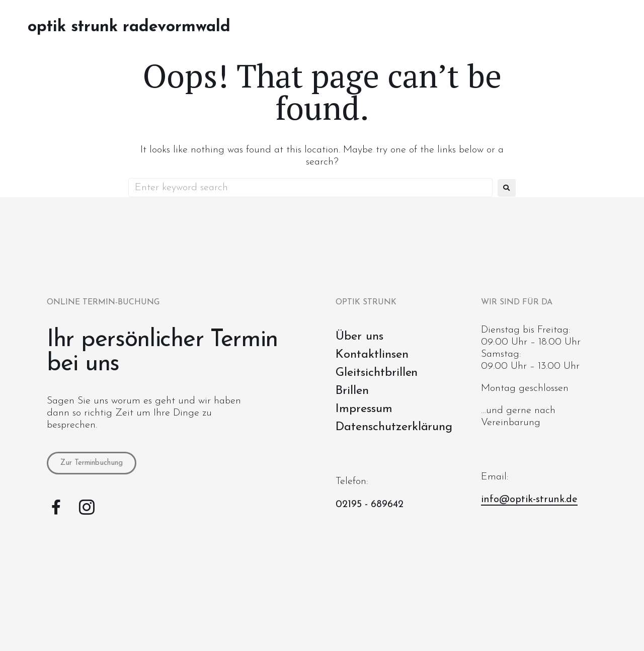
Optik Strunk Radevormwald (129, 27)
